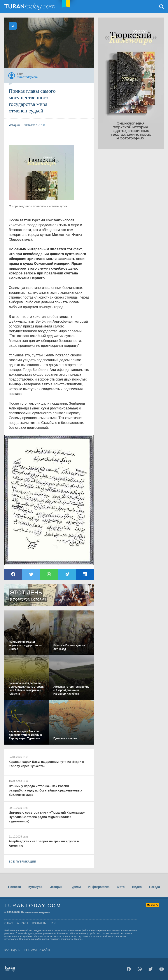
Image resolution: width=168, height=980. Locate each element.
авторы (23, 923)
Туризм (75, 887)
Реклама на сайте (38, 950)
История (56, 887)
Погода (155, 887)
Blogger (78, 939)
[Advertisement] (42, 173)
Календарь (12, 950)
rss (53, 923)
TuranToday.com (30, 7)
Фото (121, 887)
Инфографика (99, 887)
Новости (15, 887)
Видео (137, 887)
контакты (39, 923)
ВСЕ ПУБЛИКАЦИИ (23, 862)
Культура (35, 887)
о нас (9, 923)
